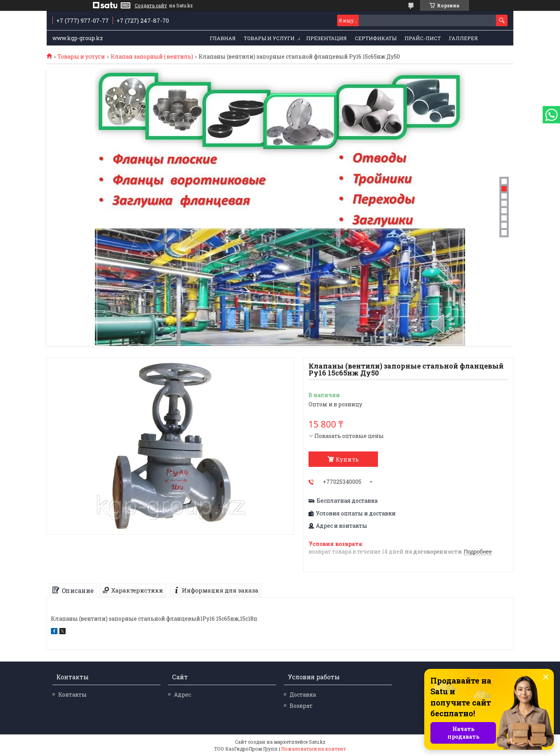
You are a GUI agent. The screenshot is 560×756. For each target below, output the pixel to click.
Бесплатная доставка (347, 501)
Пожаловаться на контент (314, 749)
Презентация (326, 38)
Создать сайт (151, 5)
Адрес (182, 695)
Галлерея (463, 38)
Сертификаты (376, 38)
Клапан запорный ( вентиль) (152, 57)
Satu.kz (317, 742)
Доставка (303, 695)
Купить (347, 459)
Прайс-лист (423, 38)
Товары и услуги (269, 38)
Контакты (73, 695)
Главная (223, 38)
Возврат (301, 706)
